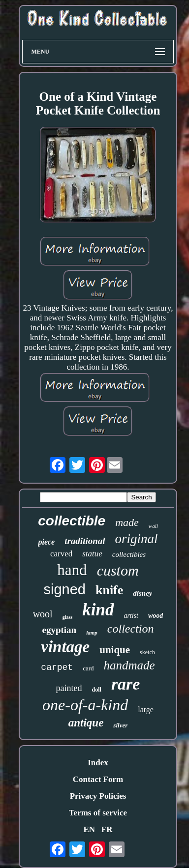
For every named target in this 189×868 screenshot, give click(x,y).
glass (68, 617)
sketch (147, 652)
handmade (129, 665)
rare (126, 684)
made (127, 522)
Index (98, 763)
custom (118, 570)
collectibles (129, 554)
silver (120, 725)
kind (98, 610)
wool (43, 614)
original (137, 539)
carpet (57, 667)
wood (156, 616)
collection (131, 629)
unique (115, 650)
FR (107, 829)
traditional (85, 541)
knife (109, 590)
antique (86, 723)
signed (65, 589)
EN (89, 829)
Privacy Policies (98, 796)
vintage (65, 647)
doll (97, 690)
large (146, 709)
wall (153, 526)
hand (72, 570)
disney (142, 593)
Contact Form (98, 779)
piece (46, 542)
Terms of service (98, 813)
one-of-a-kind (85, 705)
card (88, 668)
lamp (92, 633)
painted (69, 688)
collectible (72, 521)
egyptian (60, 630)
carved (61, 554)
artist (131, 616)
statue (92, 554)
